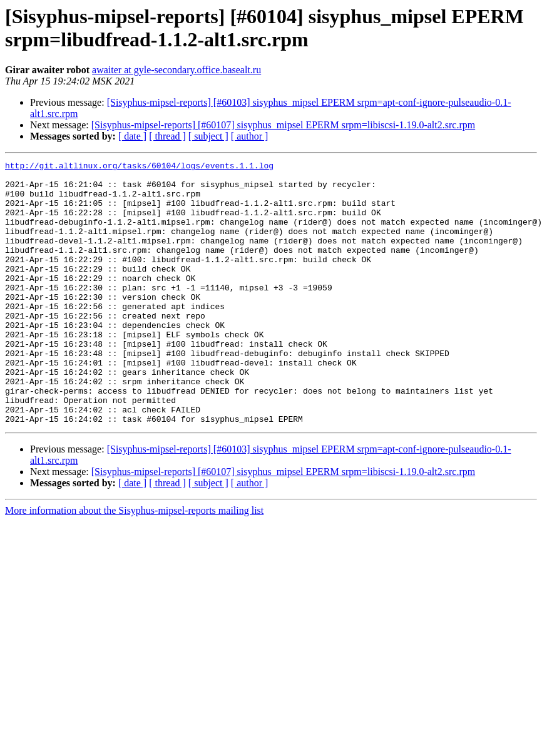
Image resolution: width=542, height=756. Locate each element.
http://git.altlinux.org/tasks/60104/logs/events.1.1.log (139, 167)
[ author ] (250, 136)
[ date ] (132, 136)
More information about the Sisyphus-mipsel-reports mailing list (134, 563)
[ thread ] (167, 136)
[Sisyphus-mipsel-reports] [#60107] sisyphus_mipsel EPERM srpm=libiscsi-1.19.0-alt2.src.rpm (283, 125)
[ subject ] (208, 136)
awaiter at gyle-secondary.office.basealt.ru (176, 70)
